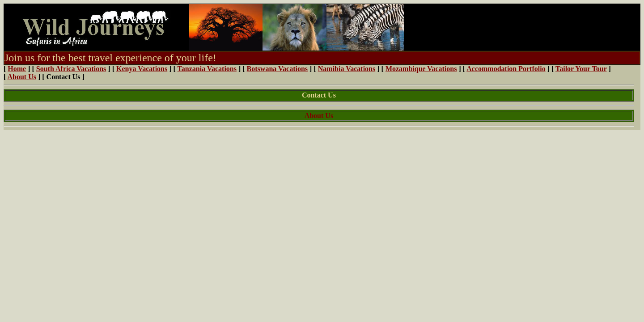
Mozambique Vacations (421, 69)
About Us (21, 77)
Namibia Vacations (347, 69)
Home (17, 69)
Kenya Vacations (142, 69)
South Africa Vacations (71, 69)
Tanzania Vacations (207, 69)
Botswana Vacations (277, 69)
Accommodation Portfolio (506, 69)
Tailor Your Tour (581, 69)
